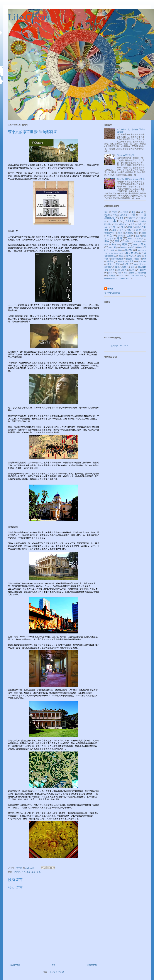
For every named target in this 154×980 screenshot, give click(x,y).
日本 (23, 872)
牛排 (115, 224)
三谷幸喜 (124, 212)
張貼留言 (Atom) (57, 972)
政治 (130, 239)
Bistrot (122, 275)
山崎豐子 (124, 215)
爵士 (133, 267)
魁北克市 (142, 261)
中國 (133, 215)
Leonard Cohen (111, 278)
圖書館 (129, 259)
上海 (134, 212)
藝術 (132, 270)
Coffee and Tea (136, 275)
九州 (106, 212)
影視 (39, 872)
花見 (137, 236)
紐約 (144, 244)
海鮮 (135, 244)
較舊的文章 (92, 965)
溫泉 (139, 256)
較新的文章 (15, 965)
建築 (34, 872)
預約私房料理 (117, 259)
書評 (124, 244)
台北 (140, 224)
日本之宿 (130, 221)
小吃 (115, 215)
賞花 (141, 264)
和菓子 (120, 233)
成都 (114, 230)
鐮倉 (132, 273)
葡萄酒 (110, 289)
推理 (132, 247)
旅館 (114, 244)
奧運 (121, 256)
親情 (124, 267)
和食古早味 (109, 233)
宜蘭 (144, 233)
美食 (107, 241)
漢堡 (144, 259)
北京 (133, 224)
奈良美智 (129, 233)
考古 (122, 230)
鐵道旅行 (142, 273)
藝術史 (143, 270)
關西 (111, 273)
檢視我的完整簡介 (112, 293)
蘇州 (119, 273)
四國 (130, 227)
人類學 (114, 212)
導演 (109, 264)
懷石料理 (122, 270)
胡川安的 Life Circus (119, 346)
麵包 (126, 273)
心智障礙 (132, 218)
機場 (117, 267)
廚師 (118, 264)
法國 (129, 236)
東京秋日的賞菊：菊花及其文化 (131, 179)
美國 (117, 241)
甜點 (139, 247)
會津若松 (130, 256)
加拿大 (123, 224)
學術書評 (108, 267)
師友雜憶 (137, 241)
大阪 (142, 212)
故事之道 (140, 239)
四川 (123, 227)
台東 (106, 227)
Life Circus (29, 17)
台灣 (113, 227)
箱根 (135, 264)
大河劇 (17, 872)
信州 (112, 239)
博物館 (129, 250)
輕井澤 (121, 261)
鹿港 (120, 250)
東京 (29, 872)
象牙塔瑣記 (132, 253)
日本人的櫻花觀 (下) (126, 155)
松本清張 (121, 236)
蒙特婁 (110, 261)
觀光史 (112, 275)
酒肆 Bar (124, 247)
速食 (113, 250)
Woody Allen (125, 278)
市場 (137, 227)
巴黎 (122, 218)
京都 (139, 230)
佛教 (129, 230)
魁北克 (130, 261)
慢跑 (137, 259)
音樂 (127, 241)
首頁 (54, 965)
